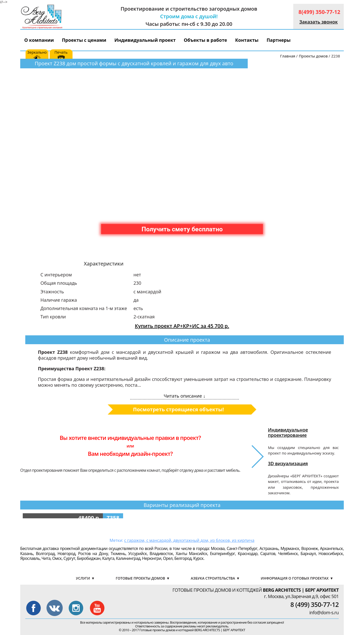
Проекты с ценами (84, 40)
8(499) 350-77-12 (319, 12)
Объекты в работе (205, 40)
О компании (39, 40)
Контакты (247, 40)
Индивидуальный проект (145, 40)
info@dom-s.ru (324, 612)
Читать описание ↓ (185, 396)
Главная (288, 56)
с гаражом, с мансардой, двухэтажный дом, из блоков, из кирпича (189, 540)
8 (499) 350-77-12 (315, 604)
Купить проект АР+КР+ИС (182, 326)
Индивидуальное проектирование (288, 432)
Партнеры (279, 40)
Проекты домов (313, 56)
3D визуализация (288, 463)
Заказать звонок (318, 22)
